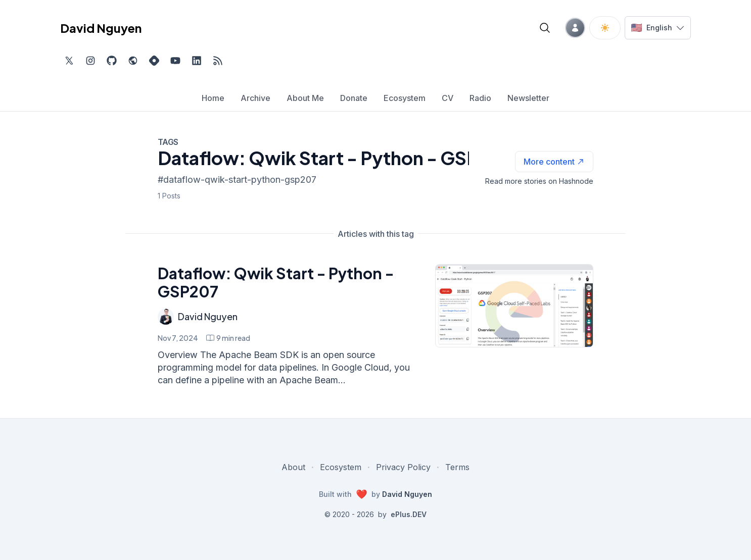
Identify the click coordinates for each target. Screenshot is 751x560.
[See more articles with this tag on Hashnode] (554, 162)
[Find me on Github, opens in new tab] (112, 61)
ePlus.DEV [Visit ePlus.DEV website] (409, 514)
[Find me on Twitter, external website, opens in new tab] (69, 61)
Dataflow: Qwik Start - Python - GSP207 (276, 282)
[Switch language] (658, 28)
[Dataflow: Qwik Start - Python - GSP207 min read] (228, 338)
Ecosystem (341, 467)
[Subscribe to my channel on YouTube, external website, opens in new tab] (175, 61)
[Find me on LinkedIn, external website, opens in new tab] (197, 61)
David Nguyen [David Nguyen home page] (101, 28)
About (293, 467)
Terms (457, 467)
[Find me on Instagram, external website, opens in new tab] (90, 61)
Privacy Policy (403, 467)
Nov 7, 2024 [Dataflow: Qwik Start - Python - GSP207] (178, 338)
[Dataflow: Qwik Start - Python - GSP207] (514, 306)
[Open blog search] (545, 28)
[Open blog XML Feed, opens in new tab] (218, 61)
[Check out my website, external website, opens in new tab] (133, 61)
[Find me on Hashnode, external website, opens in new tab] (154, 61)
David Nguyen (208, 316)
